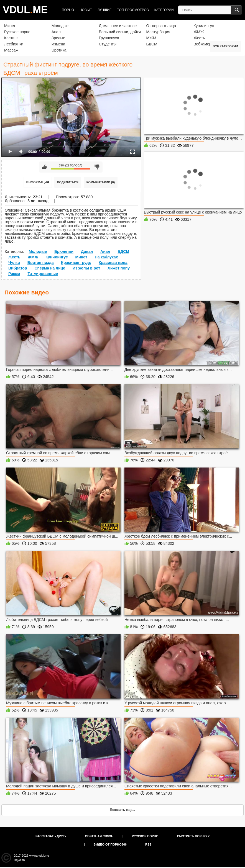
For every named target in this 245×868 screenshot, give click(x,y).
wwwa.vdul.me (39, 856)
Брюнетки (64, 251)
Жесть (199, 38)
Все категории (225, 46)
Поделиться (68, 182)
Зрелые (58, 38)
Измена (58, 44)
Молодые (60, 26)
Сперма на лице (50, 268)
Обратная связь (99, 836)
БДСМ (152, 44)
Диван (87, 251)
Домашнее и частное (118, 26)
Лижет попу (119, 268)
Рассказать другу (51, 836)
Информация (38, 182)
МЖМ (151, 38)
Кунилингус (204, 26)
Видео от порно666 (110, 844)
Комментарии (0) (101, 182)
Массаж (11, 50)
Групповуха (109, 38)
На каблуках (106, 257)
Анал (56, 32)
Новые (86, 10)
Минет (10, 26)
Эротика (59, 50)
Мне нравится (44, 167)
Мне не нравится (97, 167)
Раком (14, 274)
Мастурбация (158, 32)
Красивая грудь (76, 263)
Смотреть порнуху (193, 836)
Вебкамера (203, 44)
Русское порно (17, 32)
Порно (68, 10)
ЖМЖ (199, 32)
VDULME (25, 10)
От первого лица (161, 26)
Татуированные (43, 274)
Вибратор (18, 268)
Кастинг (11, 38)
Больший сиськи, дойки (120, 32)
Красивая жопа (113, 263)
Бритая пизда (41, 263)
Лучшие (105, 10)
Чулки (14, 263)
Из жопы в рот (86, 268)
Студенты (108, 44)
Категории (164, 10)
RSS (148, 844)
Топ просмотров (133, 10)
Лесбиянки (14, 44)
